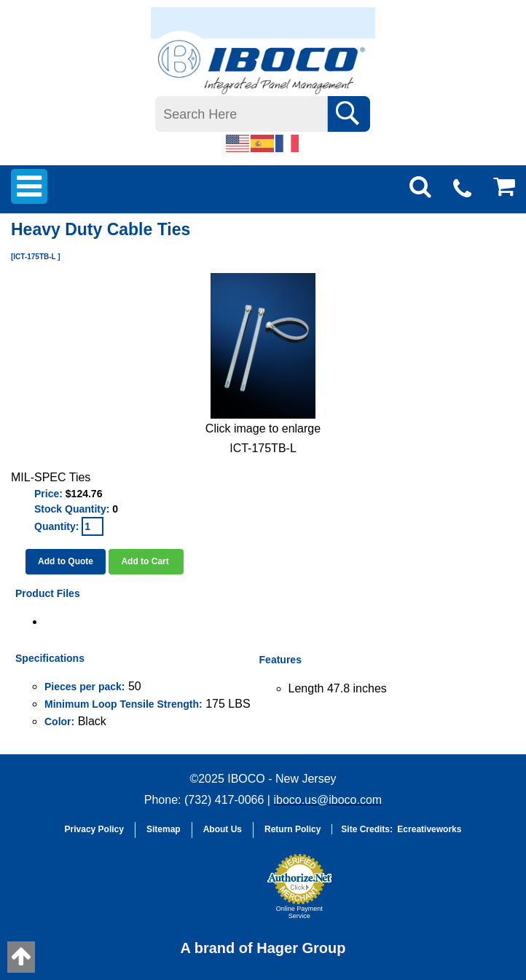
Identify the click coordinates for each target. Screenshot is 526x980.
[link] (223, 893)
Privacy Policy (94, 829)
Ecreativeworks (429, 829)
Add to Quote (66, 561)
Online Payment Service (299, 912)
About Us (223, 829)
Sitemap (164, 829)
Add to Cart (146, 561)
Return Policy (293, 829)
